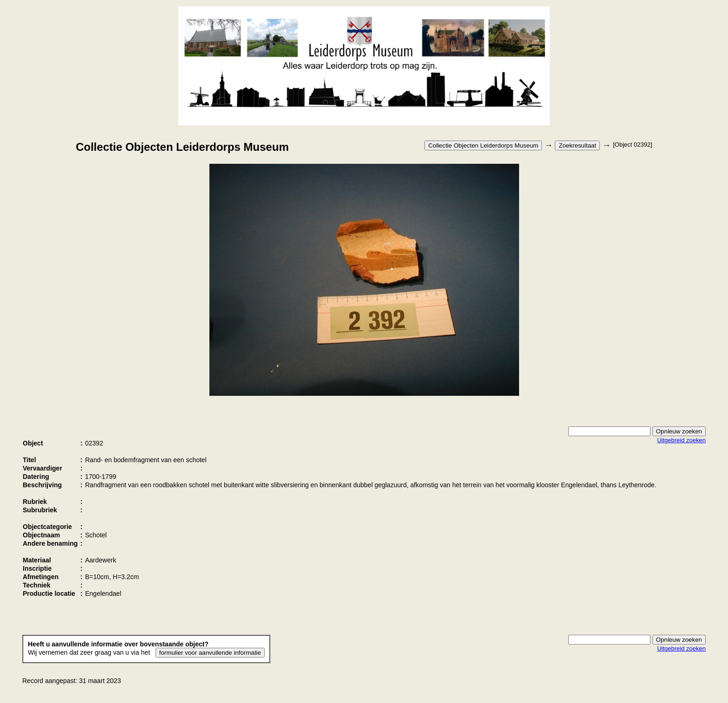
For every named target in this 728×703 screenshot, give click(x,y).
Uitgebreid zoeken (681, 440)
